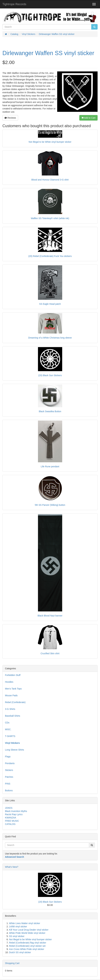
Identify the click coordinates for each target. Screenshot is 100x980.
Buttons (9, 790)
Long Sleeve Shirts (15, 750)
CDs (7, 723)
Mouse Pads (11, 695)
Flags (8, 757)
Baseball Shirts (13, 716)
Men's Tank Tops (13, 689)
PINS (8, 784)
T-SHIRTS (10, 736)
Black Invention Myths (16, 811)
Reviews (10, 118)
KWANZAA (11, 818)
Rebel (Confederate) (15, 702)
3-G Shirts (10, 709)
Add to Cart (88, 118)
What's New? (12, 867)
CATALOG (10, 824)
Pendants (10, 763)
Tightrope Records (14, 4)
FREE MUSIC (12, 821)
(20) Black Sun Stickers (50, 902)
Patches (9, 777)
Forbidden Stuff (13, 675)
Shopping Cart (12, 963)
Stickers (9, 770)
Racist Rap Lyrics (14, 814)
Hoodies (9, 682)
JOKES (9, 808)
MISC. (8, 729)
